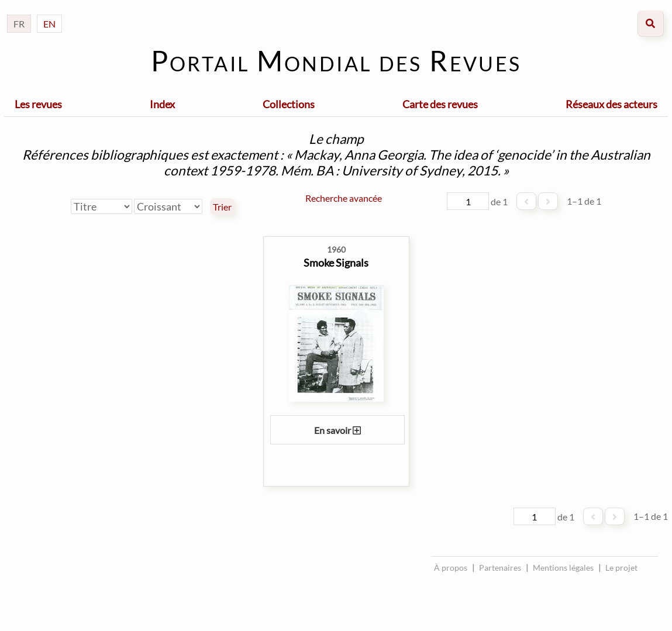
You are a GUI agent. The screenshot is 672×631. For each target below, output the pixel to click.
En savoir (337, 430)
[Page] (468, 201)
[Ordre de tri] (168, 206)
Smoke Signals (336, 263)
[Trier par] (101, 206)
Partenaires (500, 568)
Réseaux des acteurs (611, 104)
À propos (451, 568)
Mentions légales (563, 568)
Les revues (38, 104)
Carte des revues (440, 104)
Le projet (621, 568)
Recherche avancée (344, 198)
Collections (289, 104)
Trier (222, 207)
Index (162, 104)
